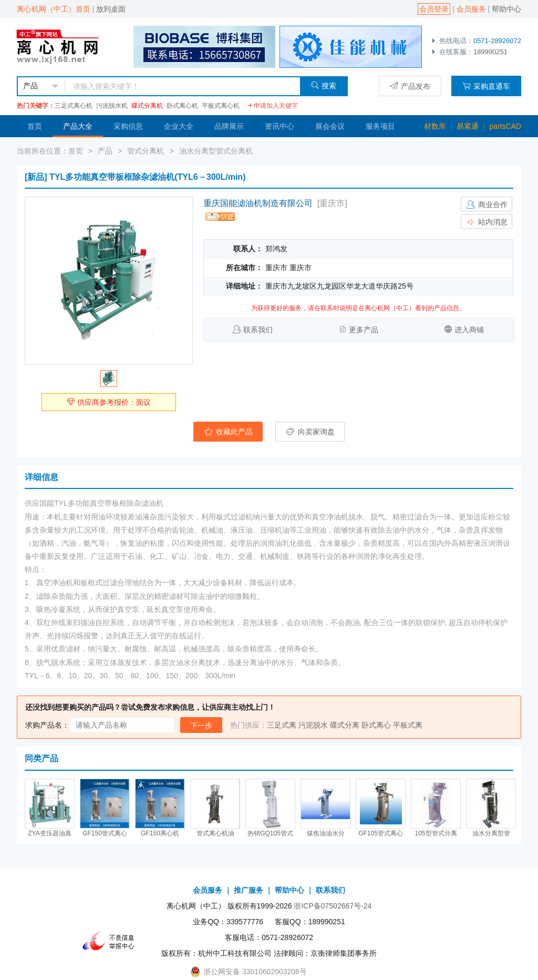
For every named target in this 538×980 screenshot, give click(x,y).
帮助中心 (506, 9)
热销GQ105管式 (270, 833)
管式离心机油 (215, 833)
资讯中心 (280, 126)
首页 (35, 126)
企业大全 (179, 126)
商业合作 (487, 205)
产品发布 (410, 86)
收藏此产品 (228, 432)
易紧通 (468, 126)
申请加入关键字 (273, 106)
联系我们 (258, 330)
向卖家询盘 (310, 432)
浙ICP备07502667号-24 (333, 906)
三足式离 (282, 725)
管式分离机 (146, 151)
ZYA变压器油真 (49, 833)
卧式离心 (376, 725)
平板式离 (408, 725)
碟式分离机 (147, 106)
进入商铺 (469, 330)
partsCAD (505, 126)
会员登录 (434, 9)
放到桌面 (111, 9)
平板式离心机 (221, 106)
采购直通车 (486, 86)
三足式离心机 (74, 106)
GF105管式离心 (381, 833)
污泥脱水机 (112, 106)
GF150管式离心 (105, 833)
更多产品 (364, 330)
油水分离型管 (491, 833)
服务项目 (380, 126)
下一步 (201, 726)
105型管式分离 (436, 833)
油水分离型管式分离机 (216, 151)
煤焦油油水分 (326, 833)
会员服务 (471, 9)
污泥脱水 (313, 725)
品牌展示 (229, 126)
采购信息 (128, 126)
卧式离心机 (182, 106)
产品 (105, 151)
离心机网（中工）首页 (54, 9)
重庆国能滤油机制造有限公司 (258, 203)
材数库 (435, 126)
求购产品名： (47, 725)
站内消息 (487, 222)
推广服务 (249, 890)
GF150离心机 (160, 833)
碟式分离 (345, 725)
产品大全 (78, 126)
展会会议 (330, 126)
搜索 (323, 85)
